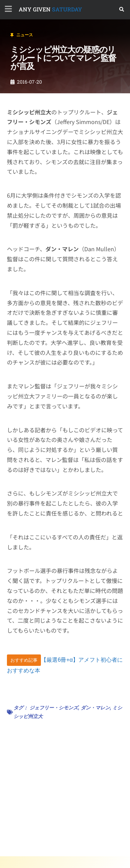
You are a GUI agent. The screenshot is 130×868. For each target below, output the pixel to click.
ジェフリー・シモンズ (54, 708)
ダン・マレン (95, 708)
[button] (122, 10)
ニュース (25, 35)
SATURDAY (50, 9)
